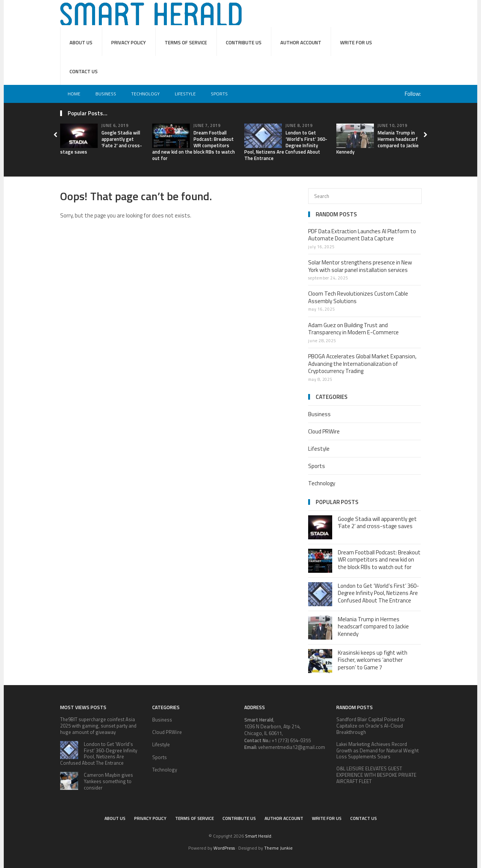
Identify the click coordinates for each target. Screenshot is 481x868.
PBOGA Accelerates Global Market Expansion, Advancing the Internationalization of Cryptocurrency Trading (362, 364)
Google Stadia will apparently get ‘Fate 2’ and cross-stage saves (377, 523)
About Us (81, 42)
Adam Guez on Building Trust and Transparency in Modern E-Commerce (353, 329)
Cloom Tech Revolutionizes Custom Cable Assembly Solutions (358, 297)
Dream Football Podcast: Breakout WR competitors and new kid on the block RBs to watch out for (194, 145)
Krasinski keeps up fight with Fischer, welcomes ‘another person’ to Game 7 (373, 660)
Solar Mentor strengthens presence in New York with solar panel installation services (360, 266)
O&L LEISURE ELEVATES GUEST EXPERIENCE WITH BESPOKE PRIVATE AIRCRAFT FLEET (376, 775)
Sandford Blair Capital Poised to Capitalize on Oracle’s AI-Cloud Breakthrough (371, 726)
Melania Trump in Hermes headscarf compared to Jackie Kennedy (377, 142)
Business (106, 94)
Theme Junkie (278, 848)
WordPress (224, 848)
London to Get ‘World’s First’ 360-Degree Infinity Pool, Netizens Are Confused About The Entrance (286, 145)
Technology (145, 94)
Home (74, 94)
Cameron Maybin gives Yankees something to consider (108, 781)
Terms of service (186, 42)
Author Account (301, 42)
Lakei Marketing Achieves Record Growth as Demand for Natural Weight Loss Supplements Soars (377, 750)
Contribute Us (244, 42)
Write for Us (356, 42)
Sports (219, 94)
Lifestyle (185, 94)
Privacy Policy (129, 42)
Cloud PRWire (324, 431)
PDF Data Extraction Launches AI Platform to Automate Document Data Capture (362, 235)
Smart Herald (258, 836)
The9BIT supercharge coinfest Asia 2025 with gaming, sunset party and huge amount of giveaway (98, 726)
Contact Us (84, 71)
